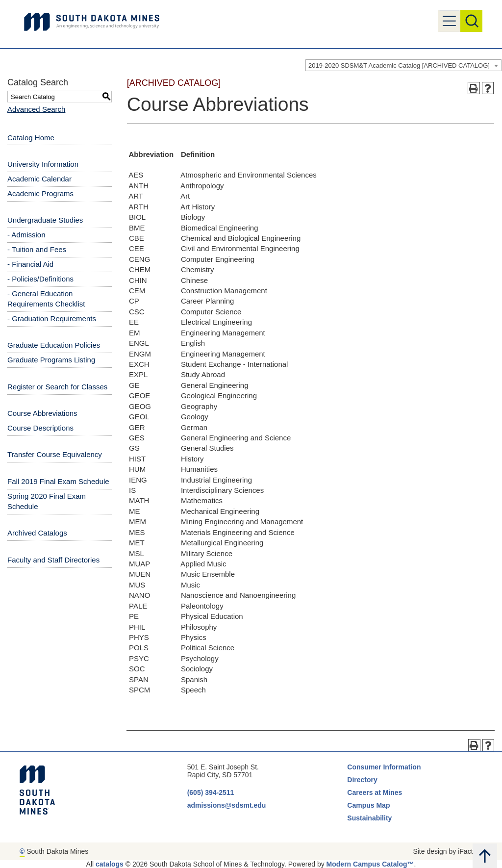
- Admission (26, 235)
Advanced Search (36, 109)
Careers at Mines (375, 792)
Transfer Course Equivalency (55, 454)
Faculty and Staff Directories (53, 560)
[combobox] (403, 65)
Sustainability (370, 818)
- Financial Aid (30, 264)
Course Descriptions (40, 428)
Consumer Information (384, 767)
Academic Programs (40, 193)
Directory (362, 780)
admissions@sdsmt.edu (227, 805)
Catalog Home (31, 138)
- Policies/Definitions (40, 279)
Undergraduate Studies (45, 220)
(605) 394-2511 (211, 792)
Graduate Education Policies (54, 345)
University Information (43, 164)
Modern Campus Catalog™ (370, 864)
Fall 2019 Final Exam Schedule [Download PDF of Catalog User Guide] (58, 481)
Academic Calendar (39, 179)
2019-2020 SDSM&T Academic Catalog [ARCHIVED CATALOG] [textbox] (399, 65)
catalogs (110, 864)
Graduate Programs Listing (51, 360)
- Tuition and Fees (37, 249)
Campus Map (368, 805)
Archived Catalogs (37, 533)
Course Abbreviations (42, 413)
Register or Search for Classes (57, 387)
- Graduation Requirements (52, 319)
